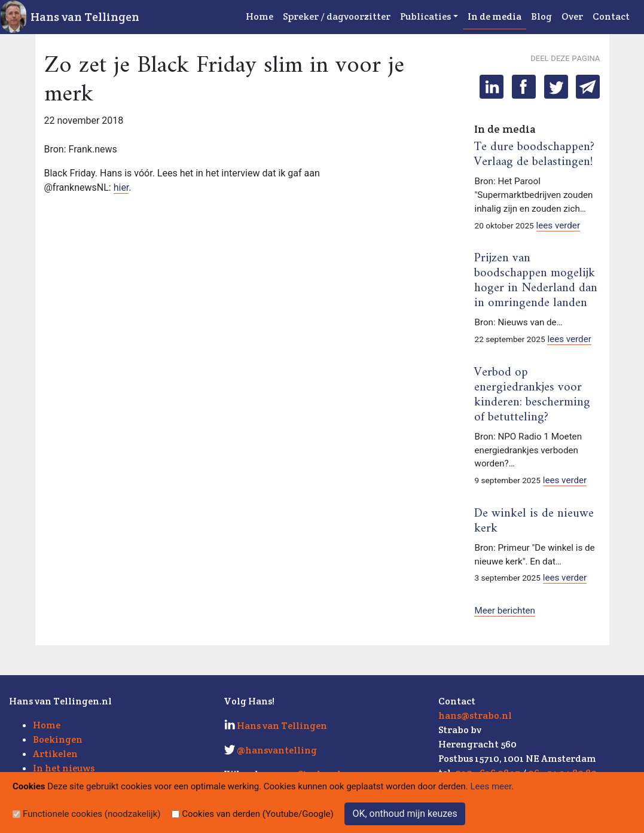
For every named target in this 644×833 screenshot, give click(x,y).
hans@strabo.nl (475, 715)
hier (121, 187)
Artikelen (55, 754)
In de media (495, 16)
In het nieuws (64, 768)
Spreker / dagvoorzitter (337, 16)
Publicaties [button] (425, 16)
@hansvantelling (277, 750)
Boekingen (58, 739)
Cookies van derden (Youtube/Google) (258, 814)
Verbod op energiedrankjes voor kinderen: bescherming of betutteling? (532, 395)
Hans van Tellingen (85, 17)
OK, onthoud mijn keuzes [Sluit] (405, 814)
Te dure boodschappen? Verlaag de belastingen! (534, 155)
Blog (541, 16)
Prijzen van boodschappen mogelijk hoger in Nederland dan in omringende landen (536, 281)
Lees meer (491, 786)
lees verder (558, 225)
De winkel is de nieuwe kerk (534, 521)
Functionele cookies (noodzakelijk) (92, 814)
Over (572, 16)
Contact (611, 16)
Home (260, 16)
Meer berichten (504, 611)
